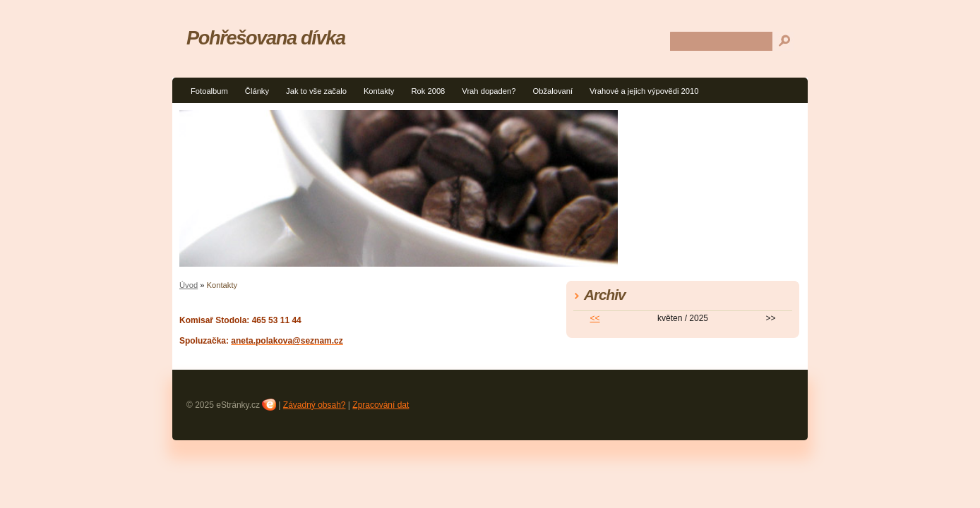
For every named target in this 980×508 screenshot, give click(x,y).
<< (595, 318)
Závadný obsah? (315, 405)
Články (257, 91)
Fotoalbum (209, 91)
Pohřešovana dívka (266, 38)
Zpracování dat (381, 405)
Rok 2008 (428, 91)
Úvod (189, 285)
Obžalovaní (552, 91)
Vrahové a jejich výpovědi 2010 (644, 91)
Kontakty (379, 91)
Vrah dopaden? (489, 91)
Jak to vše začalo (316, 91)
